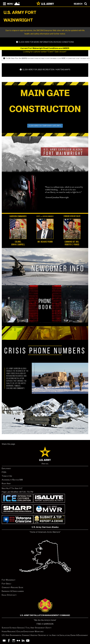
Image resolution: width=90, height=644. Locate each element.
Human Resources (9, 631)
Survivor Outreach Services (13, 628)
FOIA (4, 472)
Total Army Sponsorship (35, 628)
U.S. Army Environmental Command (15, 635)
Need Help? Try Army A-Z (12, 488)
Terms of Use (7, 476)
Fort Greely (7, 584)
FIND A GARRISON (45, 624)
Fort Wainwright (9, 580)
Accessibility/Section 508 (12, 480)
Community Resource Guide (12, 587)
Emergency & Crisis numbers (13, 591)
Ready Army (6, 484)
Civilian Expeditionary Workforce (30, 631)
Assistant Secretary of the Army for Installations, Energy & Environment (59, 635)
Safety (49, 628)
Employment (6, 468)
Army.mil (45, 464)
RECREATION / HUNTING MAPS (45, 70)
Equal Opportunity (9, 595)
